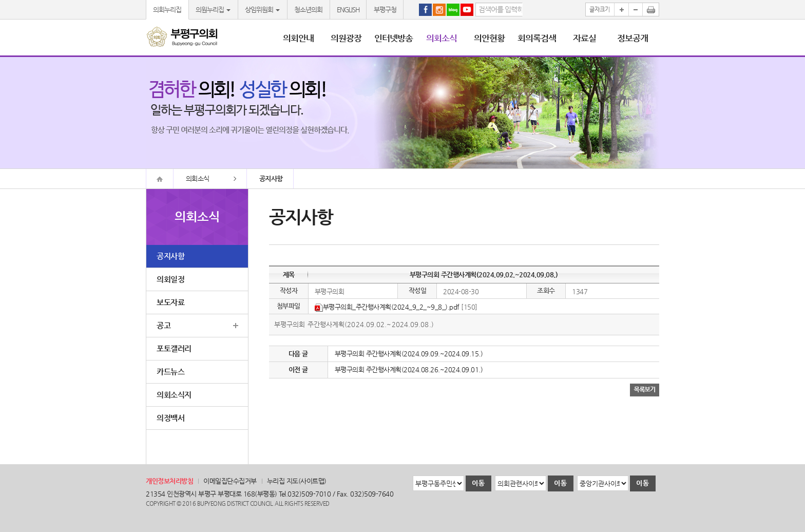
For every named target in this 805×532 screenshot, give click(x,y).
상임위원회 (262, 9)
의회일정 (170, 279)
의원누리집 (213, 9)
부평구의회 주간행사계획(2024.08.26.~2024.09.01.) (409, 369)
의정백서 (170, 418)
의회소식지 (174, 395)
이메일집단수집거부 (230, 481)
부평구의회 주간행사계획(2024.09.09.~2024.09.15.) (409, 354)
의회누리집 (167, 9)
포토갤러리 (174, 348)
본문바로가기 (0, 0)
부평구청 (385, 9)
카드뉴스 (170, 372)
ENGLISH (348, 9)
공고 (164, 325)
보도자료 (170, 302)
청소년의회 (308, 9)
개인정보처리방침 (169, 481)
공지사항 (170, 256)
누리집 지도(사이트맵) (297, 481)
